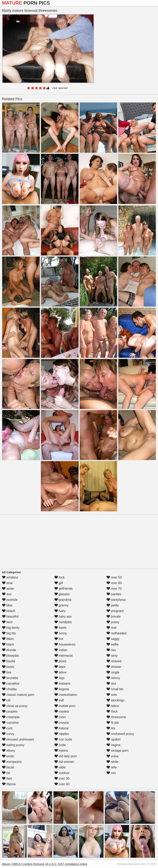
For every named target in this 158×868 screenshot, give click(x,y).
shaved (114, 661)
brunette (10, 678)
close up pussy (15, 706)
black (8, 644)
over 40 (62, 784)
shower (114, 667)
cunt (7, 728)
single (113, 672)
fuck (60, 577)
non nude (63, 739)
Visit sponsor (60, 88)
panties (114, 594)
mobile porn (65, 706)
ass (7, 594)
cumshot (10, 723)
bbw (7, 605)
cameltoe (11, 684)
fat (6, 773)
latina (60, 672)
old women (64, 762)
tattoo (113, 706)
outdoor (62, 773)
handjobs (63, 622)
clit (6, 700)
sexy (112, 656)
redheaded (116, 633)
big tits (9, 633)
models (62, 711)
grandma (63, 600)
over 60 (114, 583)
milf (59, 700)
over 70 (114, 589)
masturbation (66, 695)
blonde (9, 650)
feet (7, 779)
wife (112, 767)
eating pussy (13, 745)
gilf (59, 583)
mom (60, 717)
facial (8, 767)
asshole (10, 600)
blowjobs (10, 656)
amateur (10, 577)
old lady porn (66, 756)
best (7, 622)
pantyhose (116, 600)
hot (59, 639)
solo (112, 695)
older (60, 767)
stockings (115, 700)
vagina (113, 745)
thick (112, 711)
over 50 (114, 577)
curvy (8, 734)
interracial (64, 656)
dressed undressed (18, 739)
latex (60, 667)
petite (113, 605)
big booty (11, 628)
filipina (9, 784)
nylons (61, 751)
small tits (115, 689)
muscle (62, 723)
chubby (9, 689)
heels (60, 628)
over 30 (62, 779)
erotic (8, 756)
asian (8, 589)
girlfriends (64, 589)
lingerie (62, 689)
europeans (12, 762)
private (113, 616)
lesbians (62, 684)
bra (7, 672)
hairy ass (63, 616)
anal (7, 583)
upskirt (113, 739)
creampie (11, 717)
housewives (65, 644)
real (111, 628)
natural (61, 728)
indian (61, 650)
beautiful (10, 616)
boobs (9, 661)
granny (61, 605)
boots (8, 667)
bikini (8, 639)
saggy (113, 639)
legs (60, 678)
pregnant (115, 611)
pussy (113, 622)
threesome (116, 717)
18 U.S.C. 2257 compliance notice (66, 864)
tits (111, 728)
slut (111, 684)
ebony (9, 751)
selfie (112, 644)
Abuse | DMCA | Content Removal (23, 864)
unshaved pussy (120, 734)
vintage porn (118, 751)
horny (61, 633)
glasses (62, 594)
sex (111, 650)
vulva (112, 756)
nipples (62, 734)
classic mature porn (18, 695)
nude (60, 745)
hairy (60, 611)
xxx (111, 773)
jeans (60, 661)
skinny (113, 678)
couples (10, 711)
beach (9, 611)
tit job (113, 723)
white (112, 762)
